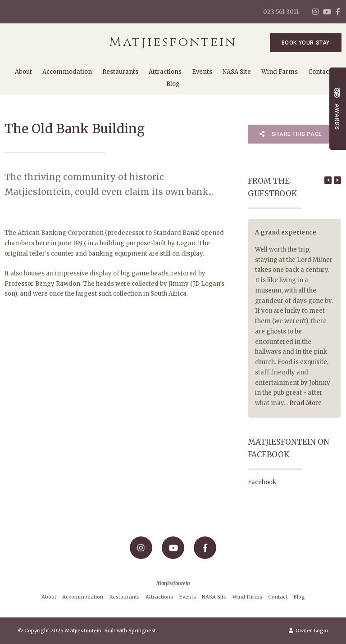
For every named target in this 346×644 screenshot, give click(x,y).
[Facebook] (338, 12)
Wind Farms (280, 72)
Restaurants (120, 72)
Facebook (262, 482)
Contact (320, 72)
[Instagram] (315, 12)
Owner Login (308, 630)
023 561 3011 (281, 12)
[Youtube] (327, 12)
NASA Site (237, 72)
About (23, 72)
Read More (305, 403)
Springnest (142, 630)
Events (202, 72)
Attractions (165, 72)
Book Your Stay (306, 43)
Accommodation (67, 72)
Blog (173, 84)
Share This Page (291, 134)
